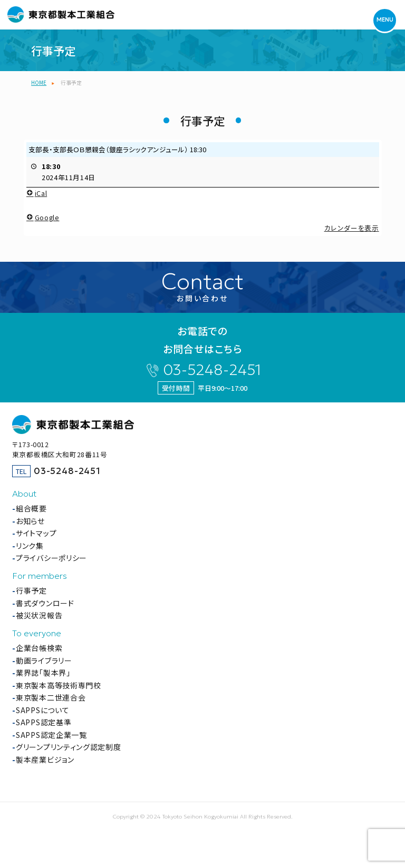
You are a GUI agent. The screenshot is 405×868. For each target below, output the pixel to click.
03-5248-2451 (212, 370)
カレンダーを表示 (351, 227)
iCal (37, 193)
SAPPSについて (42, 710)
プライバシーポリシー (51, 558)
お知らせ (30, 521)
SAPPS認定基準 (44, 722)
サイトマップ (36, 533)
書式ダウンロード (45, 603)
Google (43, 217)
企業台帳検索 (39, 648)
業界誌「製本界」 (43, 673)
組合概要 (31, 508)
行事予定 (31, 590)
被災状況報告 (39, 615)
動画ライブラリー (44, 660)
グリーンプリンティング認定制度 (69, 747)
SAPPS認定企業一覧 (51, 735)
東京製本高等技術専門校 (59, 685)
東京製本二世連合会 (51, 697)
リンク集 (30, 546)
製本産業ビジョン (45, 759)
